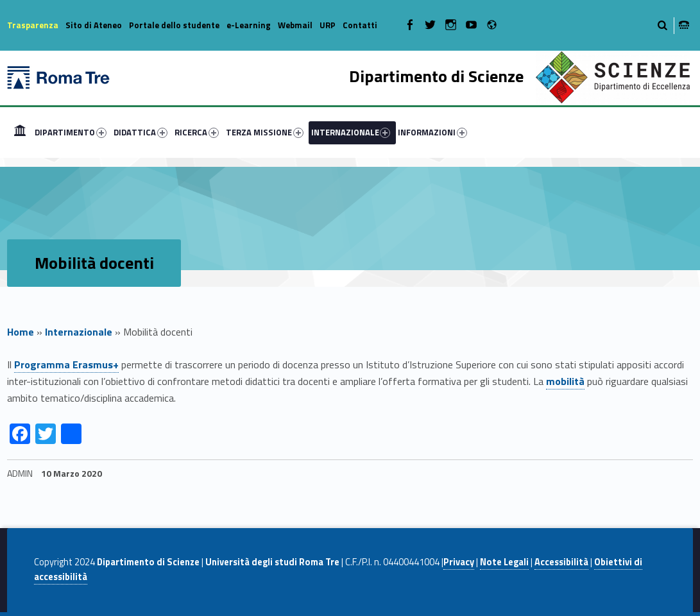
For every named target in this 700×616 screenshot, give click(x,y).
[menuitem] (20, 132)
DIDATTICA (141, 132)
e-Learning (249, 25)
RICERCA (197, 132)
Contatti (360, 25)
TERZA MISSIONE (265, 132)
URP (328, 25)
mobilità (565, 381)
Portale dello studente (174, 25)
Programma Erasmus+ (66, 364)
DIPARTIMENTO (71, 132)
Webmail (295, 25)
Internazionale (79, 332)
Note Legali (504, 562)
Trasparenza (33, 25)
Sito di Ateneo (94, 25)
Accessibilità (561, 562)
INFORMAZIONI (432, 132)
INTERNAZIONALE (351, 132)
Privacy (459, 562)
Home (20, 132)
